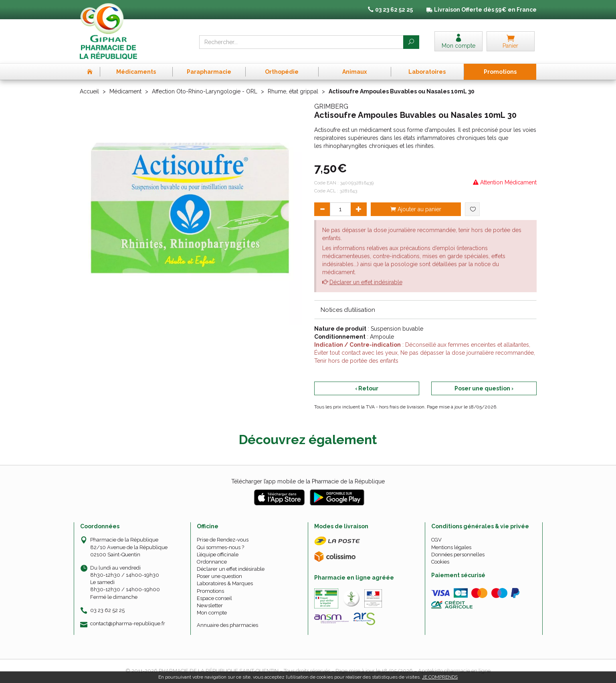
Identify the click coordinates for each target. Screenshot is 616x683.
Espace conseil (214, 598)
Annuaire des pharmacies (227, 625)
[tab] (425, 309)
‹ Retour (367, 388)
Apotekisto (454, 671)
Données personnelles (458, 555)
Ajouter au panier (416, 209)
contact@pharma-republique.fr (128, 624)
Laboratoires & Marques (225, 583)
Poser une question (219, 576)
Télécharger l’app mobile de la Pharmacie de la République (308, 481)
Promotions (210, 591)
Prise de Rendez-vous (223, 540)
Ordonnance (212, 562)
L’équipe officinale (218, 555)
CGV (436, 540)
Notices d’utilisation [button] (348, 310)
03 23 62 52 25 (107, 610)
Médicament (125, 91)
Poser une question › (484, 388)
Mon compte (212, 613)
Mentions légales (451, 547)
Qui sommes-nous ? (220, 547)
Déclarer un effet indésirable (366, 282)
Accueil (89, 91)
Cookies (440, 562)
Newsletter (210, 605)
